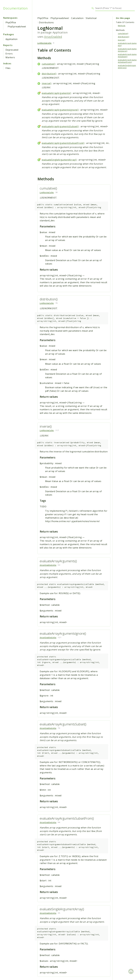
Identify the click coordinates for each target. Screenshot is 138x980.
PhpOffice (11, 22)
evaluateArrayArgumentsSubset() (60, 126)
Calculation (77, 18)
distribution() (49, 74)
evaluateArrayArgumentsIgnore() (60, 110)
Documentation (15, 8)
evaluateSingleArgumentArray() (59, 160)
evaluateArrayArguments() (56, 93)
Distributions (46, 22)
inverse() (47, 83)
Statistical (91, 18)
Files (8, 68)
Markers (10, 57)
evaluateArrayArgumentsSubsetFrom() (63, 143)
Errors (9, 54)
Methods (122, 26)
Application (11, 39)
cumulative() (49, 64)
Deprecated (12, 50)
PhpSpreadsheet (17, 27)
